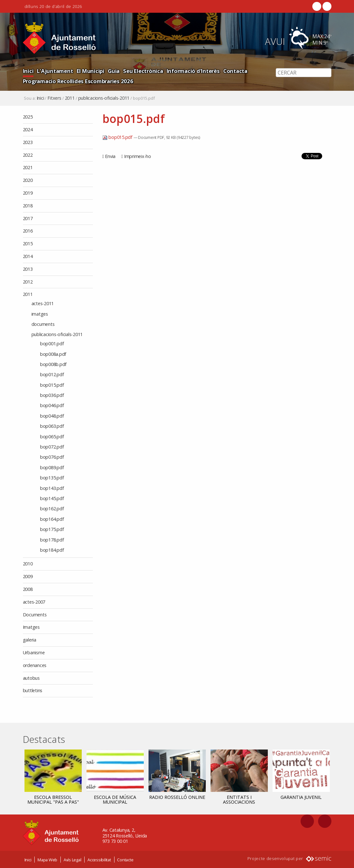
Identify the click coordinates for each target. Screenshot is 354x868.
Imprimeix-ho (138, 156)
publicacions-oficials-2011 (104, 98)
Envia (110, 156)
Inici (28, 71)
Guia (114, 71)
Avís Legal (73, 859)
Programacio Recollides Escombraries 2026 (78, 81)
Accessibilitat (99, 859)
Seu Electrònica (143, 71)
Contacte (125, 859)
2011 (70, 98)
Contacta (235, 71)
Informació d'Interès (193, 71)
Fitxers (54, 98)
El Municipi (90, 71)
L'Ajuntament (55, 71)
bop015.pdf (118, 137)
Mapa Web (47, 859)
